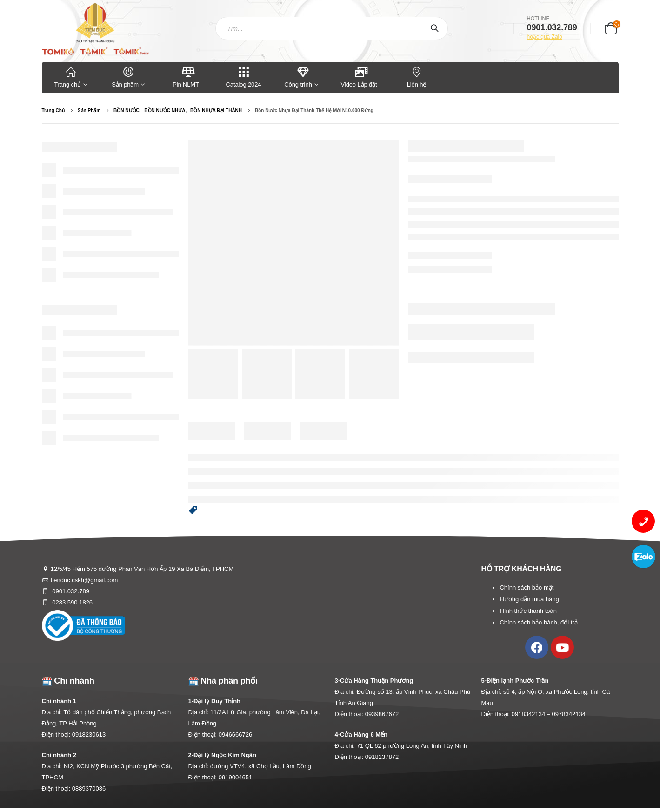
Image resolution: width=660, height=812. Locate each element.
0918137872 (382, 757)
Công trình (298, 77)
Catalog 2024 (244, 77)
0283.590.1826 (72, 602)
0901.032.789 (70, 591)
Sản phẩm (128, 77)
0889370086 (89, 789)
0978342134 (569, 714)
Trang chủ (71, 77)
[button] (193, 511)
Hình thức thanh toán (528, 611)
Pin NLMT (186, 77)
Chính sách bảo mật (527, 587)
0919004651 (235, 777)
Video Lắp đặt (359, 77)
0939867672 (382, 714)
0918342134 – (532, 714)
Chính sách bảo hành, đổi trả (538, 622)
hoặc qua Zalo (545, 37)
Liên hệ (417, 77)
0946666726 (235, 735)
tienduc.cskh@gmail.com (84, 580)
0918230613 (89, 735)
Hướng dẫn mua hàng (529, 599)
